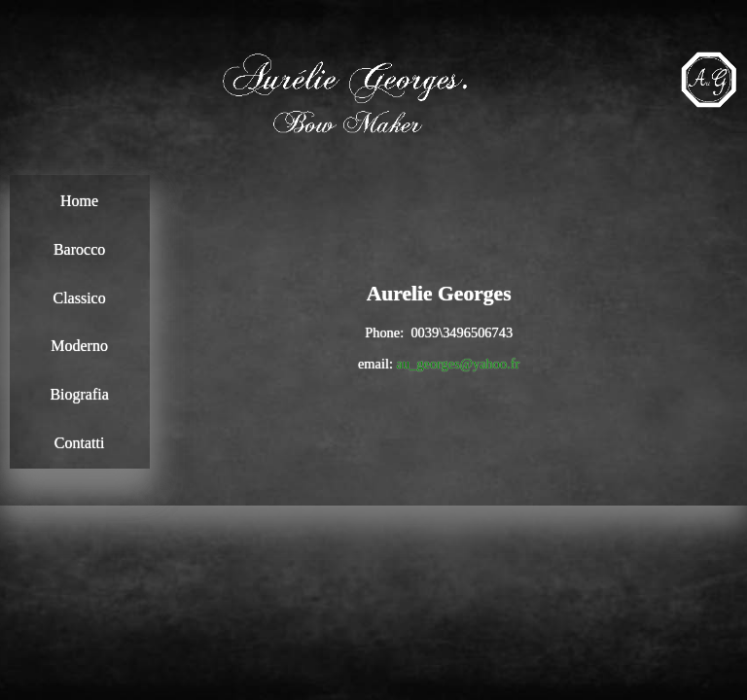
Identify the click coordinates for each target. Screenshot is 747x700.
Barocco (79, 249)
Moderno (79, 346)
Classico (79, 298)
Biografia (79, 394)
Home (79, 201)
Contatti (80, 443)
